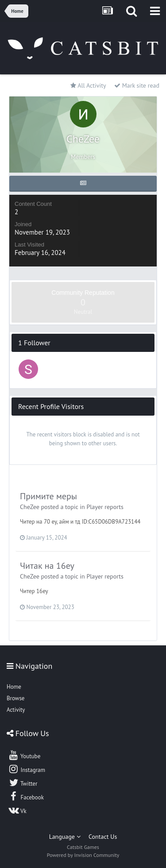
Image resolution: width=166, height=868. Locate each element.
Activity (16, 710)
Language (65, 837)
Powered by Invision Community (83, 855)
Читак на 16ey (47, 566)
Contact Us (103, 837)
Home (14, 687)
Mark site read (137, 85)
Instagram (27, 769)
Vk (17, 810)
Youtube (24, 755)
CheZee (30, 507)
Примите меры (48, 496)
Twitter (23, 783)
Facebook (26, 796)
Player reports (105, 507)
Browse (15, 698)
